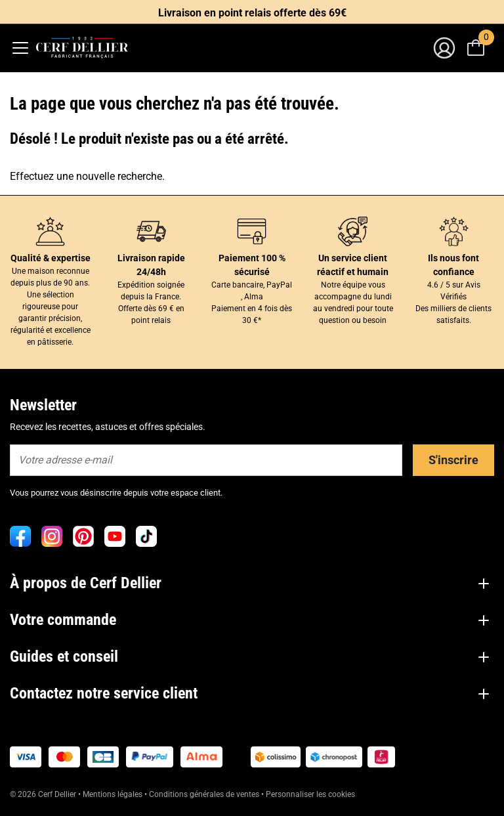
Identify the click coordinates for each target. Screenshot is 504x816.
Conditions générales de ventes (204, 794)
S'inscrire (453, 460)
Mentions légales (113, 794)
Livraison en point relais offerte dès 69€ (252, 13)
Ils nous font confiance (453, 265)
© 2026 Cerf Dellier (44, 794)
